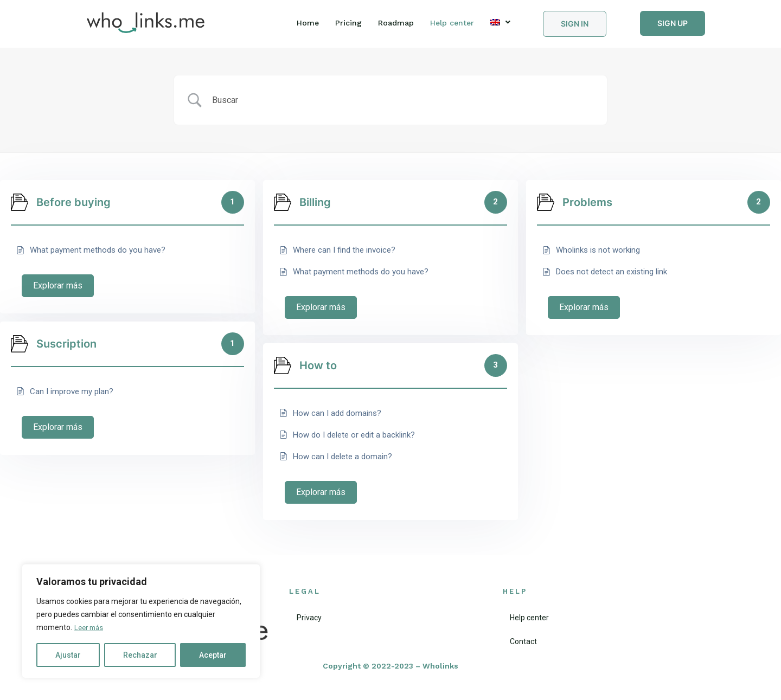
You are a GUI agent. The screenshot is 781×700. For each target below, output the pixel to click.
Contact (516, 641)
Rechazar (140, 655)
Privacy (302, 618)
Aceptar (213, 655)
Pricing (348, 23)
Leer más (90, 628)
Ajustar (68, 655)
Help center (452, 23)
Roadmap (396, 23)
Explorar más (58, 286)
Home (308, 23)
